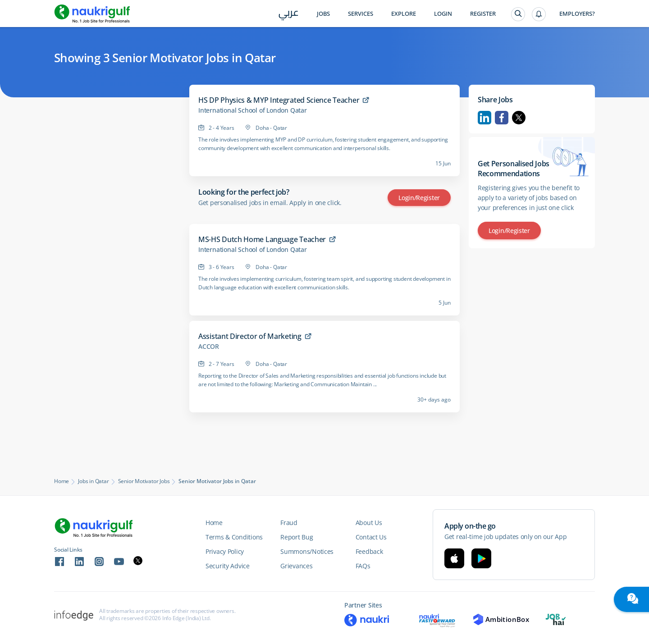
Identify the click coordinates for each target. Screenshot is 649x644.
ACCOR (209, 347)
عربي (289, 14)
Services (361, 14)
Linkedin (484, 118)
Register (483, 14)
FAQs (363, 566)
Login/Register (419, 198)
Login (443, 14)
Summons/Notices (307, 551)
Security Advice (228, 566)
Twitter (519, 118)
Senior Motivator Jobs (144, 481)
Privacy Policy (225, 551)
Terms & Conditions (234, 537)
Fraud (289, 523)
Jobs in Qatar (93, 481)
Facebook (502, 118)
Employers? (577, 14)
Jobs (323, 14)
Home (62, 481)
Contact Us (371, 537)
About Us (369, 523)
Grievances (296, 566)
